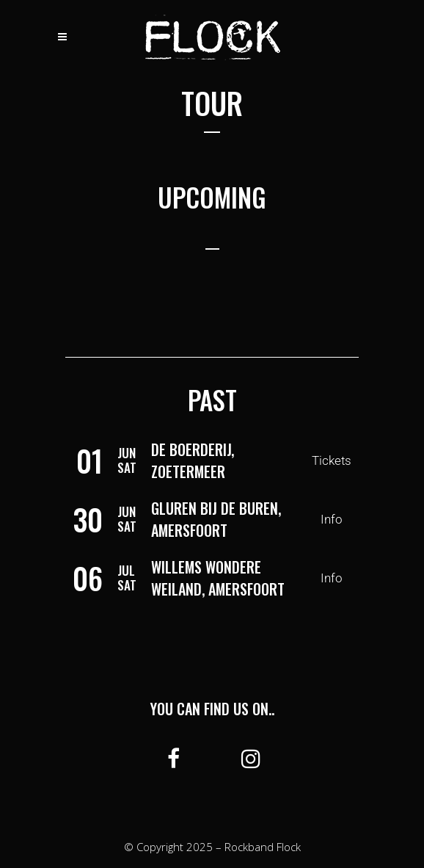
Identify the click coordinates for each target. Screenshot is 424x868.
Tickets (332, 460)
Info (332, 519)
